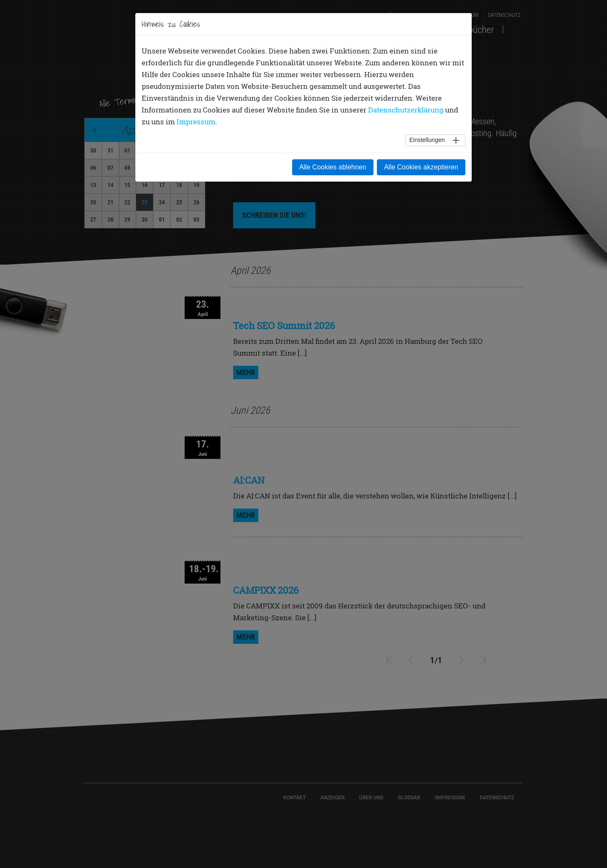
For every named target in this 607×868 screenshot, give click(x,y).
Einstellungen (427, 140)
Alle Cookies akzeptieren (421, 167)
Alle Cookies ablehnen (333, 167)
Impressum (196, 122)
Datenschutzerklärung (406, 110)
